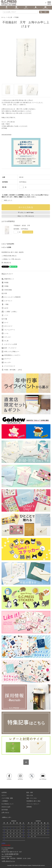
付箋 (6, 319)
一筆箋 (6, 304)
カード (6, 323)
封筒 (6, 293)
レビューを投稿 (6, 247)
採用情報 (29, 807)
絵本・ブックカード (10, 348)
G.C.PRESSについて (8, 804)
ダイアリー (8, 359)
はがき (6, 308)
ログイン (4, 795)
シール (6, 333)
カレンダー (8, 362)
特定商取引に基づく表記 (33, 801)
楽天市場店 (5, 810)
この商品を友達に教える (9, 256)
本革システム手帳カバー (12, 352)
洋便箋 (6, 286)
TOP (7, 9)
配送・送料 (30, 792)
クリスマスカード (10, 366)
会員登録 (4, 792)
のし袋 (10, 17)
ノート (6, 315)
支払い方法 (30, 795)
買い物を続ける (6, 263)
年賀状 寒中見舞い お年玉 (13, 370)
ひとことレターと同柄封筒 (12, 297)
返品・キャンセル (32, 798)
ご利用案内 (5, 801)
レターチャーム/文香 (11, 344)
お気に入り (26, 9)
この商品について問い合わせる (11, 259)
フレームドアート (10, 330)
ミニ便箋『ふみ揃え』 (11, 312)
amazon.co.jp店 (6, 807)
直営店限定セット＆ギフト (12, 355)
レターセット (8, 301)
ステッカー (8, 337)
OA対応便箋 (8, 290)
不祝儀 (16, 17)
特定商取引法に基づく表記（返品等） (13, 252)
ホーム (3, 17)
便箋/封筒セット (9, 279)
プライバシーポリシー (33, 804)
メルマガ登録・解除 (7, 798)
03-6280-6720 (12, 854)
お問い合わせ (5, 813)
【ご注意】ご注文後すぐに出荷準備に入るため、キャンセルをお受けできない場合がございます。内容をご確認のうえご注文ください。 (25, 196)
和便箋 (6, 283)
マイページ (36, 9)
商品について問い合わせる (26, 216)
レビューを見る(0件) (8, 244)
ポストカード (8, 326)
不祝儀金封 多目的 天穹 (22, 225)
